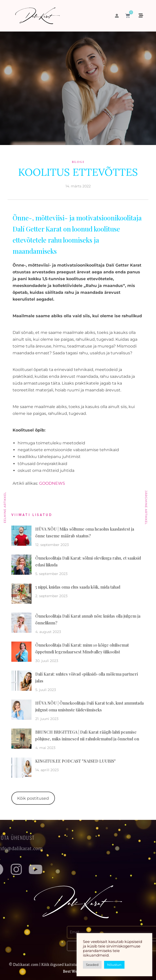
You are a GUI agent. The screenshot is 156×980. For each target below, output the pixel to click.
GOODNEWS (52, 483)
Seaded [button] (92, 965)
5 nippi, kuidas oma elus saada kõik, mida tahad (78, 587)
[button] (117, 16)
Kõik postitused (33, 798)
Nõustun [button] (114, 965)
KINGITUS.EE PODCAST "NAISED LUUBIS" (75, 761)
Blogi (78, 162)
